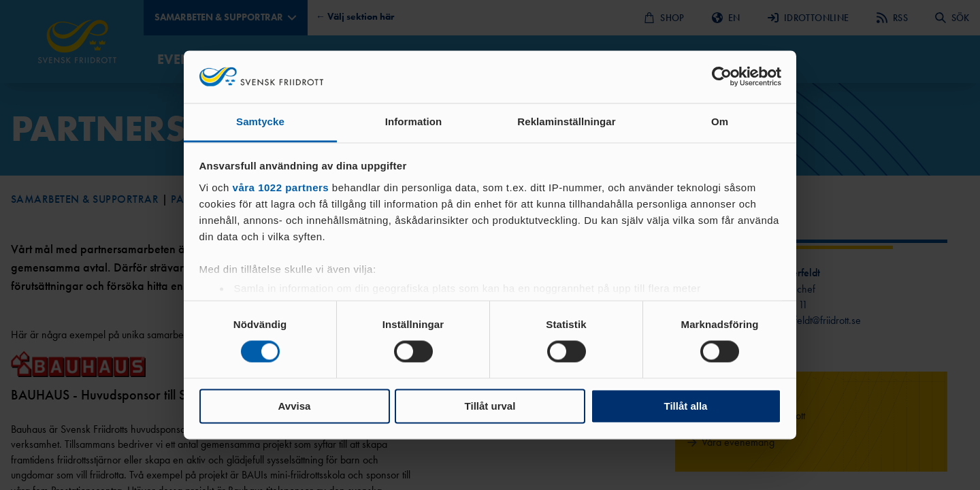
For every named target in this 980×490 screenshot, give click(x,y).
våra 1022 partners (281, 187)
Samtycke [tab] (260, 121)
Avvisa (295, 406)
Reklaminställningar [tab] (566, 121)
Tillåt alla (686, 406)
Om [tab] (720, 121)
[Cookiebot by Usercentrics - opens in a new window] (722, 77)
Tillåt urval (490, 406)
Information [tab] (414, 121)
